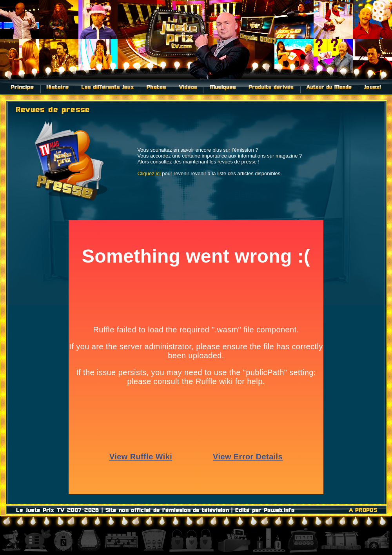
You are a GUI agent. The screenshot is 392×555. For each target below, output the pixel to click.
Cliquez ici (149, 173)
